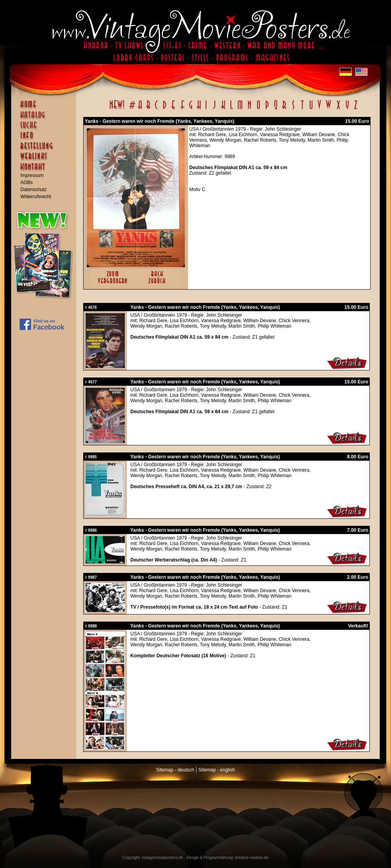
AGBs (26, 182)
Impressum (32, 175)
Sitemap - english (217, 770)
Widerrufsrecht (36, 197)
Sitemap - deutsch (175, 770)
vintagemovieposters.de (163, 858)
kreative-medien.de (252, 858)
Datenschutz (34, 190)
